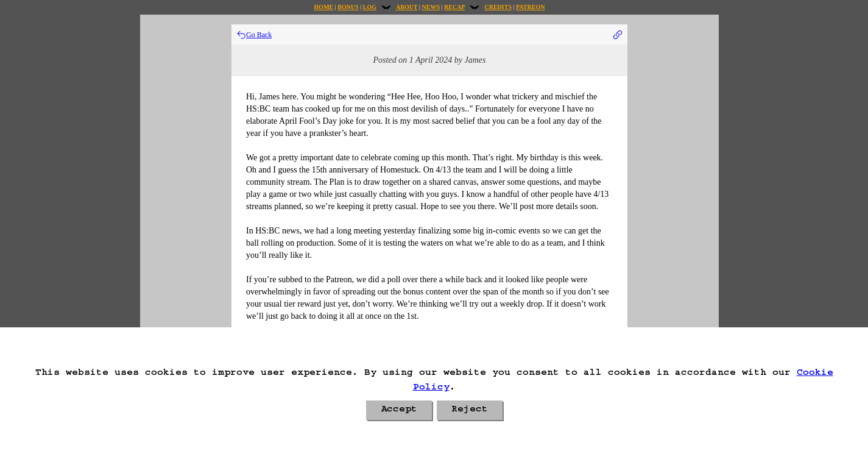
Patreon (530, 7)
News (431, 7)
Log (370, 7)
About (407, 7)
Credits (498, 7)
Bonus (348, 7)
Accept (399, 410)
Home (324, 7)
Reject (470, 410)
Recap (454, 7)
